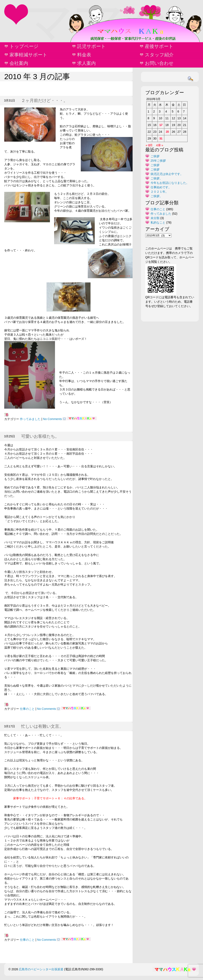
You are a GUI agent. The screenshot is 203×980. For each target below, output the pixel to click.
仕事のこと (27, 709)
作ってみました (30, 419)
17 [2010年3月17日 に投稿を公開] (161, 125)
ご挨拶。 (156, 178)
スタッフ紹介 (159, 55)
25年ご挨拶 (158, 161)
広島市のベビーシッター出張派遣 (41, 969)
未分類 (155, 218)
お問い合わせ (159, 63)
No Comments (52, 419)
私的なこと (158, 222)
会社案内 (19, 63)
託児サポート (91, 46)
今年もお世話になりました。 (170, 183)
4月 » (160, 145)
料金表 (84, 55)
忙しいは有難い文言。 (42, 726)
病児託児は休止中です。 (167, 174)
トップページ (24, 46)
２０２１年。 (159, 192)
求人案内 (86, 63)
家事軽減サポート (28, 55)
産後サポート (159, 46)
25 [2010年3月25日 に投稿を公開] (167, 132)
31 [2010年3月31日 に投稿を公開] (161, 138)
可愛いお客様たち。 (40, 436)
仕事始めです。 (161, 187)
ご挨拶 (155, 156)
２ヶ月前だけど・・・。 (44, 100)
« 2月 (149, 145)
